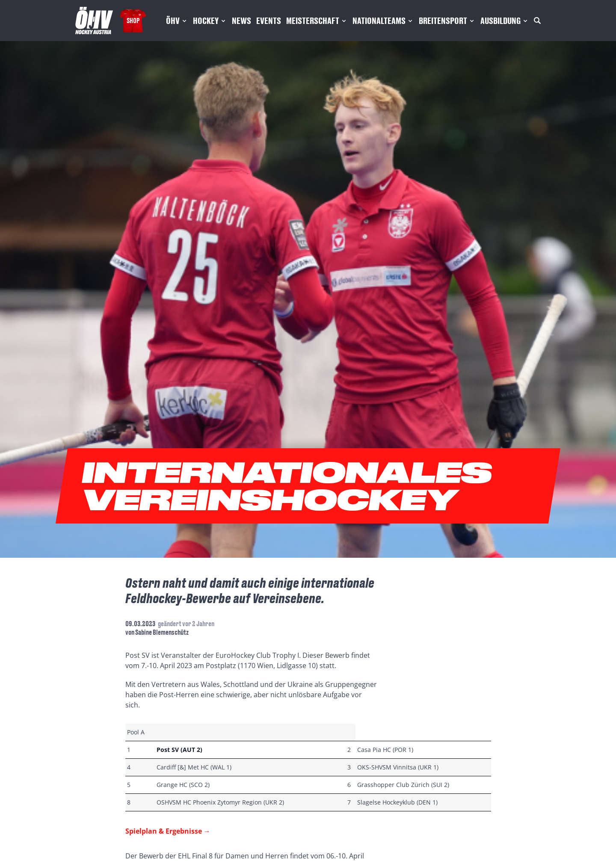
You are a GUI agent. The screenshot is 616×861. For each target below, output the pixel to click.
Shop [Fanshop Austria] (133, 20)
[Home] (94, 21)
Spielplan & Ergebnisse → (168, 831)
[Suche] (537, 21)
